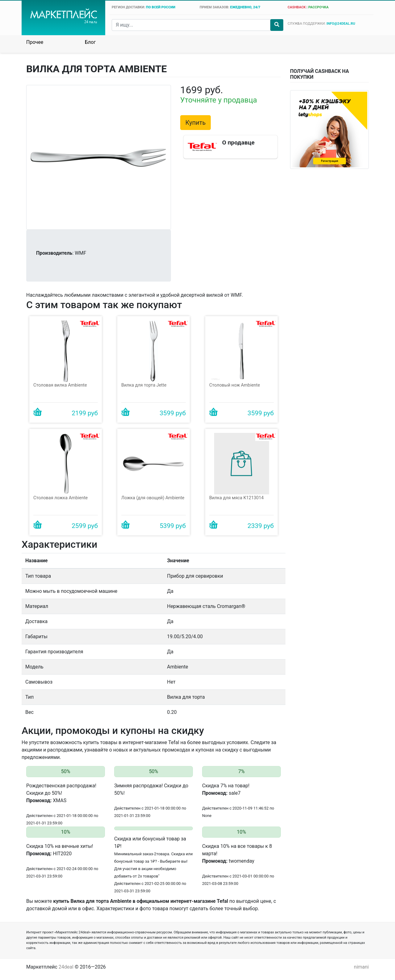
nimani (361, 967)
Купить (196, 123)
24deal (66, 967)
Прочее (35, 42)
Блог (90, 42)
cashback (297, 7)
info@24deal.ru (341, 24)
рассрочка (318, 7)
